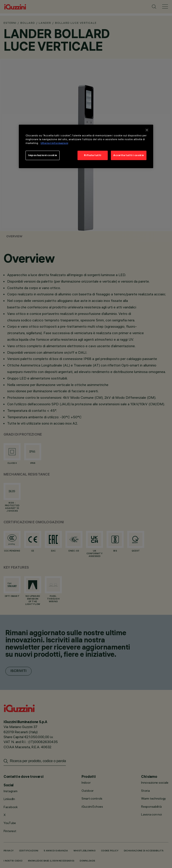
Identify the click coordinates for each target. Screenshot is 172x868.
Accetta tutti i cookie (129, 155)
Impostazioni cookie (43, 155)
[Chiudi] (147, 130)
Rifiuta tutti (92, 155)
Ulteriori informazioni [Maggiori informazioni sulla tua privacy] (54, 143)
